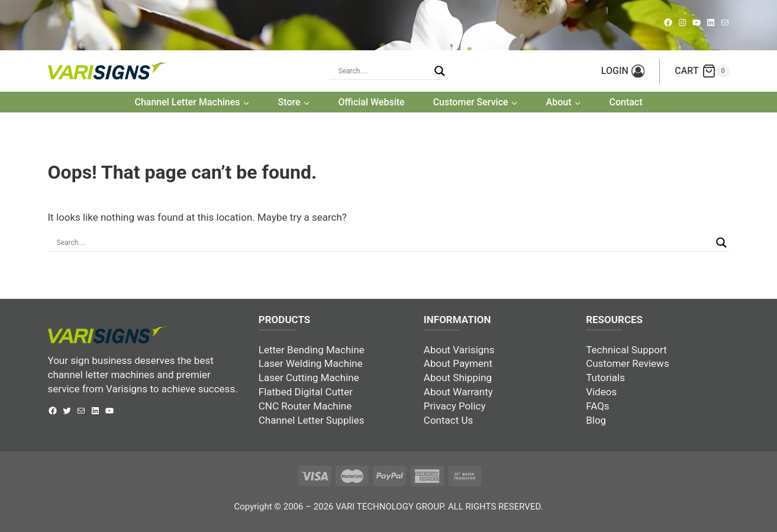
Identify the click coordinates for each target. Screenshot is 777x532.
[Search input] (383, 243)
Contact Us (448, 420)
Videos (601, 392)
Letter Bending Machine (312, 350)
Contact (626, 102)
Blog (596, 420)
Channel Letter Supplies (312, 420)
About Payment (458, 363)
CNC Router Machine (305, 406)
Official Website (372, 102)
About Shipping (458, 378)
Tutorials (605, 378)
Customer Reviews (628, 363)
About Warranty (458, 392)
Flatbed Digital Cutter (306, 392)
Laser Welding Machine (311, 363)
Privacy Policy (455, 406)
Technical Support (626, 350)
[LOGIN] (623, 71)
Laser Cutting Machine (309, 378)
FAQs (597, 406)
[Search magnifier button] (440, 71)
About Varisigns (459, 350)
